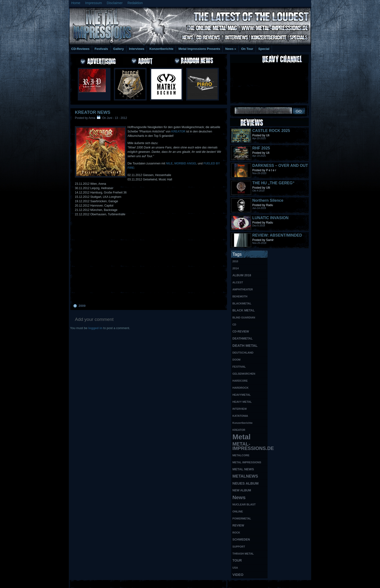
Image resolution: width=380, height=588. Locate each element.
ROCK (236, 533)
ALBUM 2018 (242, 275)
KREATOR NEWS (93, 112)
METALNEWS (245, 476)
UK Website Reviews (273, 583)
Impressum (93, 3)
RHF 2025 (261, 148)
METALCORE (241, 455)
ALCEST (238, 282)
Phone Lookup (299, 583)
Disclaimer (115, 3)
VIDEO (238, 575)
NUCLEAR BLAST (244, 504)
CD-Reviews (80, 49)
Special (264, 49)
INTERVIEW (240, 409)
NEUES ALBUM (245, 483)
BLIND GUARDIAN (244, 317)
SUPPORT (239, 547)
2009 (82, 306)
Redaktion (135, 3)
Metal (241, 437)
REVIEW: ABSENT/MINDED (277, 235)
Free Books (89, 583)
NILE (169, 163)
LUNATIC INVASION (270, 218)
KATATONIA (240, 416)
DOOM (236, 360)
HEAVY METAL (242, 402)
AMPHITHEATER (243, 289)
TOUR (237, 561)
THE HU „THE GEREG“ (273, 183)
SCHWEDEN (241, 540)
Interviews (137, 49)
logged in (95, 328)
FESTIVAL (239, 367)
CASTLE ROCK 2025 (271, 131)
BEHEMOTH (240, 296)
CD (234, 325)
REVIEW (238, 526)
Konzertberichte (161, 49)
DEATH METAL (245, 346)
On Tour (247, 49)
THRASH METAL (243, 554)
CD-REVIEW (241, 332)
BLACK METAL (244, 310)
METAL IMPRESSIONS (247, 462)
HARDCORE (240, 381)
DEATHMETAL (243, 339)
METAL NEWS (243, 469)
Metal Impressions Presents (199, 49)
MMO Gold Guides (245, 583)
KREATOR (179, 132)
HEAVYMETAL (242, 395)
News (231, 49)
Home (76, 3)
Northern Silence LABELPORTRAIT (269, 203)
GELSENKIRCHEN (244, 374)
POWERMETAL (242, 518)
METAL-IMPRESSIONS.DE (250, 446)
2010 (235, 261)
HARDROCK (241, 388)
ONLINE (238, 511)
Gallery (119, 49)
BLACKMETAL (242, 303)
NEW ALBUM (242, 490)
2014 (236, 268)
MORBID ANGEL (186, 163)
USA (235, 568)
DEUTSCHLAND (243, 353)
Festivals (101, 49)
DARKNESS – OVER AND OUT (280, 166)
